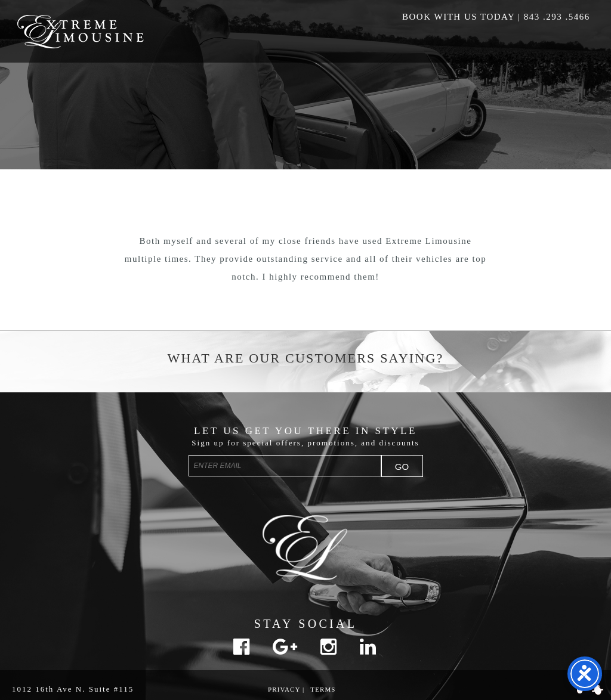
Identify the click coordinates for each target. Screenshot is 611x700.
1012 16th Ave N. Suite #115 (73, 689)
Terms (323, 689)
